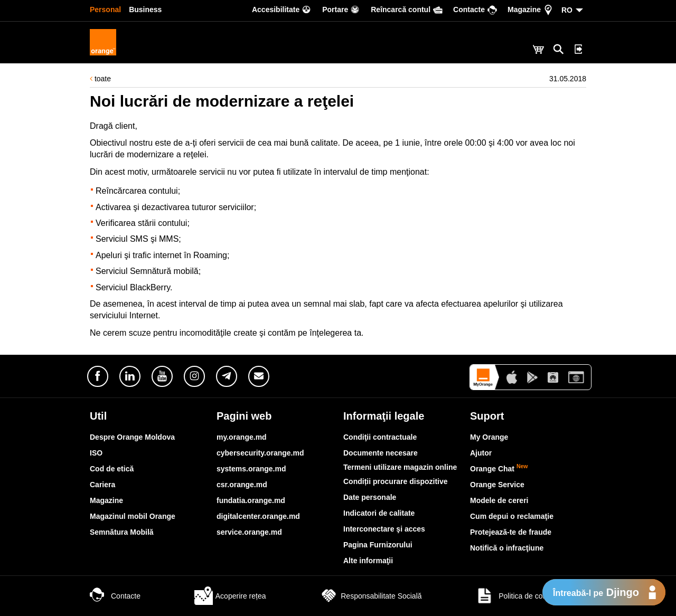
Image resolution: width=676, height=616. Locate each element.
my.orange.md (242, 437)
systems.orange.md (251, 469)
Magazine (106, 500)
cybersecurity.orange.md (260, 453)
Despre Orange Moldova (132, 437)
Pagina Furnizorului (378, 545)
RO (567, 10)
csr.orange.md (242, 485)
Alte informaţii (368, 561)
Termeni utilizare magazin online (400, 467)
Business (145, 10)
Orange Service (497, 485)
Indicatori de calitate (379, 513)
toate (100, 79)
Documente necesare (381, 453)
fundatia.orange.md (251, 500)
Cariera (102, 485)
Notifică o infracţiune (507, 548)
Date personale (370, 497)
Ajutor (481, 453)
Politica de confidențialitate (531, 596)
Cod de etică (112, 469)
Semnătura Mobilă (122, 532)
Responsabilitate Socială (370, 596)
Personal (105, 10)
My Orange (489, 437)
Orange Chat (499, 469)
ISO (96, 453)
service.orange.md (249, 532)
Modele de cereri (499, 500)
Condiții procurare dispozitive (396, 481)
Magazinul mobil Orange (133, 516)
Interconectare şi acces (384, 529)
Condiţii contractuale (380, 437)
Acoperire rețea (230, 596)
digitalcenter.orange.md (258, 516)
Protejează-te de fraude (511, 532)
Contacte (115, 596)
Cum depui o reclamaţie (512, 516)
